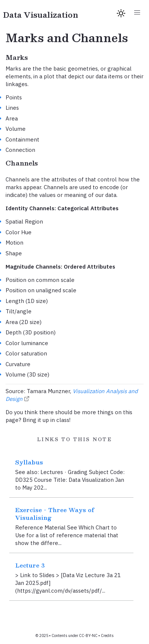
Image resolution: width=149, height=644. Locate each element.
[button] (137, 13)
